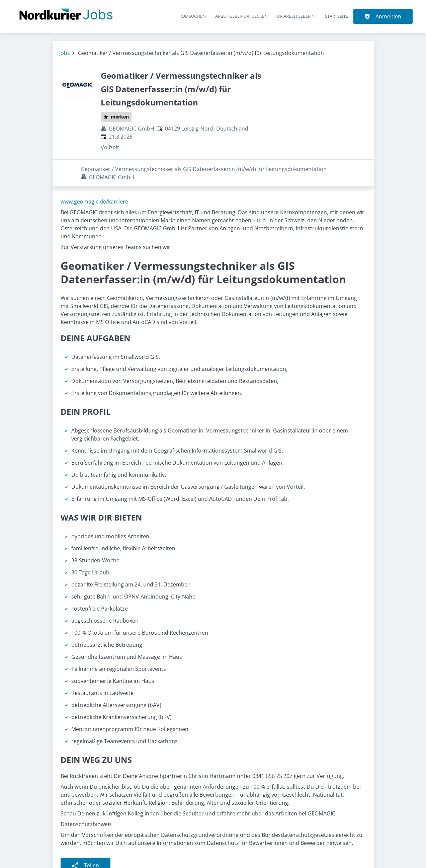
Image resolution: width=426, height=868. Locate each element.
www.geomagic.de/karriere (94, 174)
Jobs (65, 53)
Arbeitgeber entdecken (241, 16)
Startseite (336, 16)
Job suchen (193, 16)
